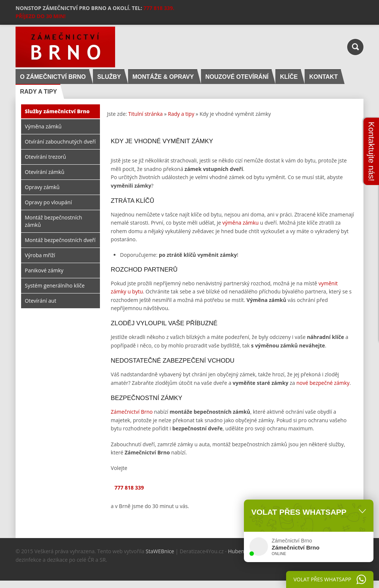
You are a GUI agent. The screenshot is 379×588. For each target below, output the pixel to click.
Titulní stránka (146, 114)
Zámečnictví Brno (132, 412)
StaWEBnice (160, 551)
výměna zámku (241, 223)
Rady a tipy (181, 114)
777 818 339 (129, 488)
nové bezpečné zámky (323, 383)
